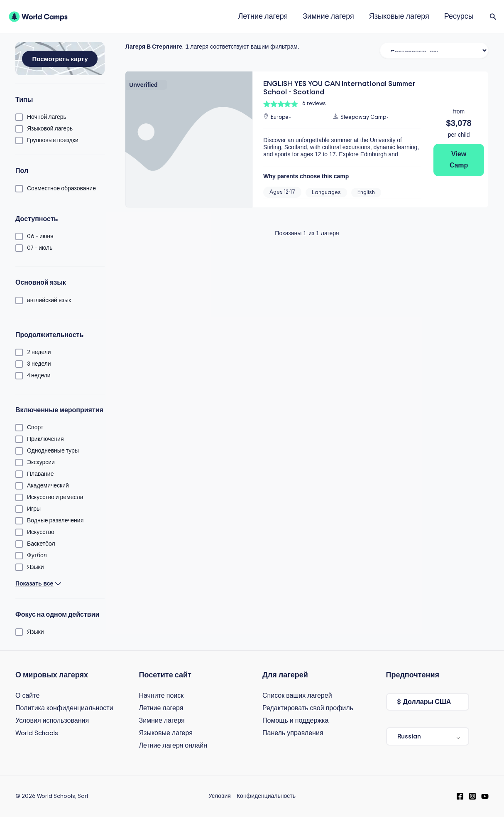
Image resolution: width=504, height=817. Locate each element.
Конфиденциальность (266, 796)
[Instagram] (472, 796)
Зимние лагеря (328, 17)
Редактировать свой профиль (308, 708)
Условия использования (52, 721)
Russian (409, 736)
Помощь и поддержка (295, 721)
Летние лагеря (263, 17)
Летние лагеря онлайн (173, 746)
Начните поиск (161, 696)
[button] (493, 17)
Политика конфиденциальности (64, 708)
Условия (220, 796)
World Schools (37, 733)
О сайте (27, 696)
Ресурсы (459, 17)
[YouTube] (485, 796)
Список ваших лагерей (297, 696)
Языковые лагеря (399, 17)
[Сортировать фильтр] (434, 50)
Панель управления (293, 733)
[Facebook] (460, 796)
